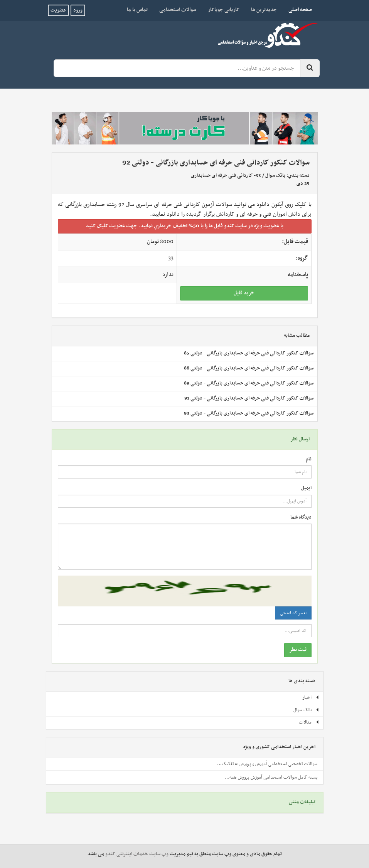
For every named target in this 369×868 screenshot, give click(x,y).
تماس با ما (137, 10)
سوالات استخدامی (178, 10)
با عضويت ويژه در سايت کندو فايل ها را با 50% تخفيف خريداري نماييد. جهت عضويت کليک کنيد (185, 226)
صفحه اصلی (297, 10)
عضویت (58, 10)
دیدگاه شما (301, 518)
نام (309, 459)
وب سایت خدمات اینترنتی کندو (137, 854)
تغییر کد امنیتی (293, 613)
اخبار (311, 698)
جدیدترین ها (264, 10)
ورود (78, 10)
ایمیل (306, 488)
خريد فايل (244, 293)
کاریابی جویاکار (224, 10)
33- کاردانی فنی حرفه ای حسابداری (226, 176)
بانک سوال (275, 176)
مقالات (309, 722)
